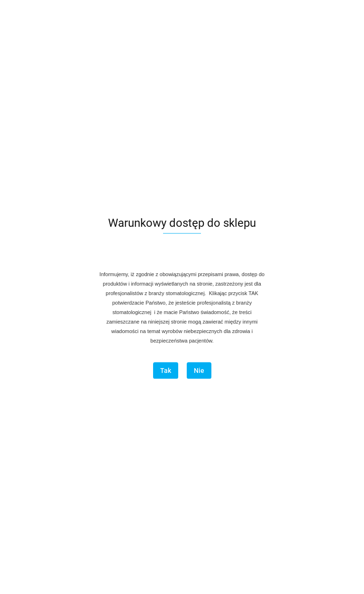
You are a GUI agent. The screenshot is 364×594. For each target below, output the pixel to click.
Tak (166, 371)
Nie (199, 371)
